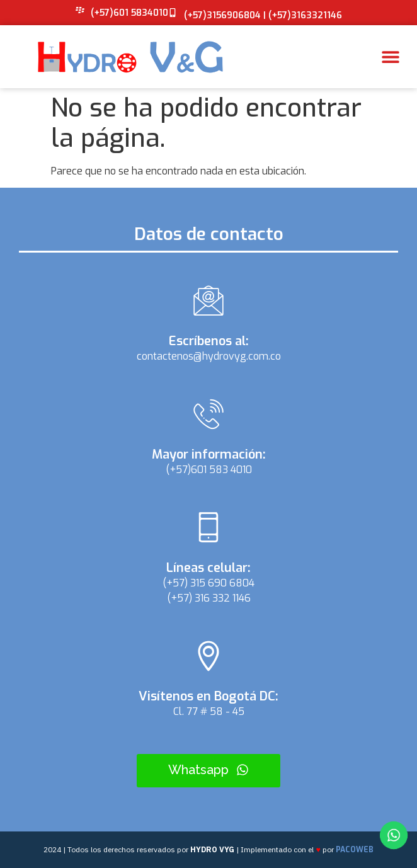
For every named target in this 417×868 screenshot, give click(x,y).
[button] (390, 57)
